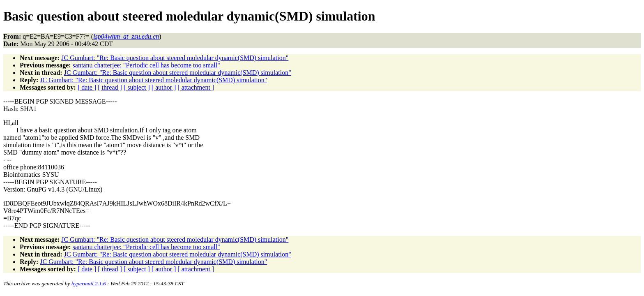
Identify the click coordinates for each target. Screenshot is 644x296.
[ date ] (87, 87)
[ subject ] (137, 87)
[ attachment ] (196, 87)
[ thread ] (110, 87)
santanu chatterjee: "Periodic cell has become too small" (146, 65)
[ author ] (164, 87)
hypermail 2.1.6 (89, 283)
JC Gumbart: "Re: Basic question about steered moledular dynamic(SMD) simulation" (175, 58)
